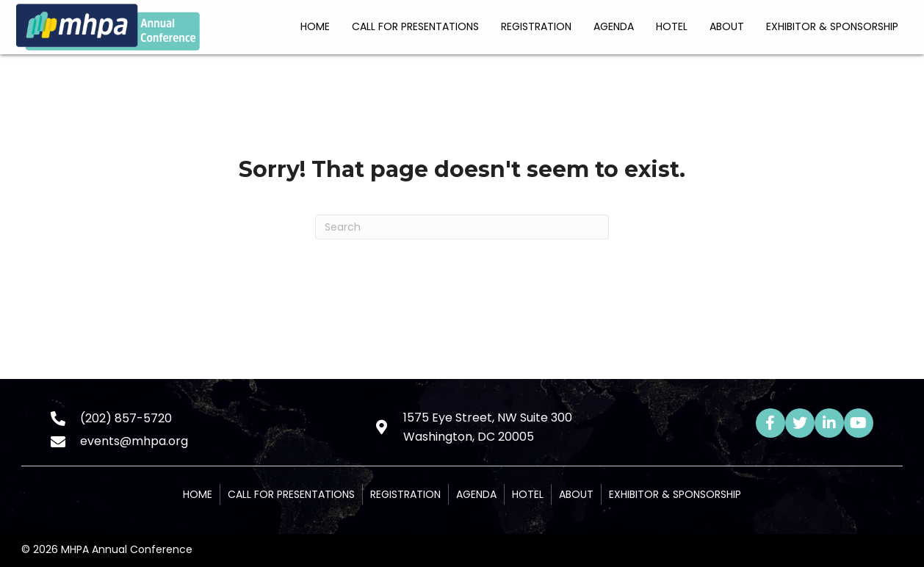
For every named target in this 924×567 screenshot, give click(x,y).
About (576, 494)
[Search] (462, 227)
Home (198, 494)
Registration (405, 494)
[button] (770, 423)
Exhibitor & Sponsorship (675, 494)
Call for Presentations (291, 494)
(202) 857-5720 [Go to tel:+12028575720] (126, 418)
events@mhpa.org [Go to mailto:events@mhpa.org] (134, 441)
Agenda (476, 494)
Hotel (528, 494)
